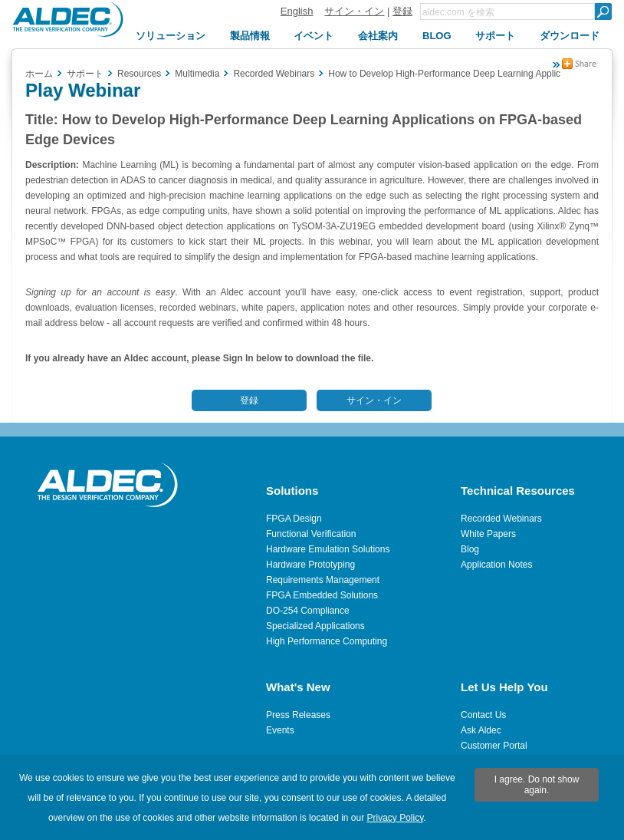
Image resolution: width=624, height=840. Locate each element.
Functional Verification (311, 534)
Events (280, 730)
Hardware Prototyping (310, 565)
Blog (470, 549)
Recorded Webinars (501, 519)
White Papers (488, 534)
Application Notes (496, 565)
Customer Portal (494, 746)
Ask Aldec (481, 730)
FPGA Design (294, 519)
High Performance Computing (327, 641)
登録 (402, 11)
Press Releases (298, 715)
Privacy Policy (396, 818)
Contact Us (483, 715)
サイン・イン (354, 11)
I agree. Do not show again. (537, 785)
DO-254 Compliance (308, 611)
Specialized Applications (315, 626)
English (297, 11)
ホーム (39, 74)
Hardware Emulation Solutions (328, 549)
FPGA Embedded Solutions (322, 595)
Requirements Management (323, 580)
